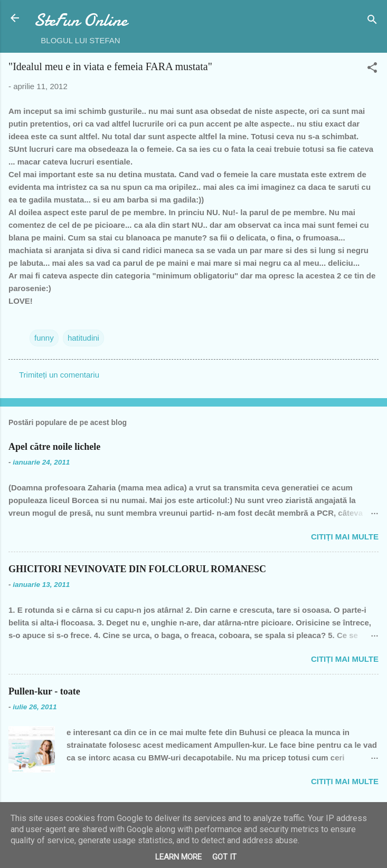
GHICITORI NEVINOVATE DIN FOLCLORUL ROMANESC (137, 569)
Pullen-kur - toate (44, 691)
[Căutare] (372, 21)
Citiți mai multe (345, 537)
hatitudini (83, 338)
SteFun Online (81, 20)
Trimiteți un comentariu (59, 375)
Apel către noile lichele (54, 447)
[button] (372, 69)
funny (44, 338)
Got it (224, 857)
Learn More (178, 857)
